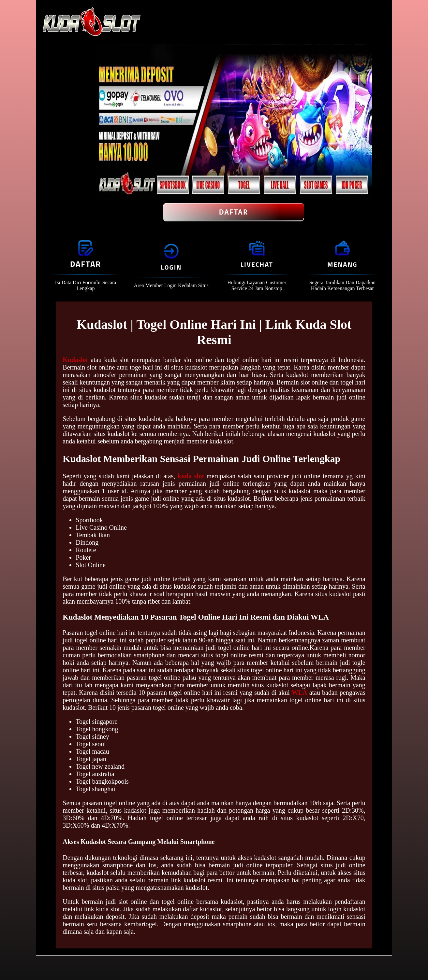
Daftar (234, 212)
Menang (342, 264)
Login (171, 267)
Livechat (257, 264)
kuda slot (191, 476)
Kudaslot (75, 360)
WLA (300, 693)
